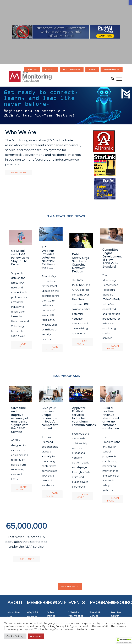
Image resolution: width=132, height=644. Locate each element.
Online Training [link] (51, 614)
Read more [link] (70, 587)
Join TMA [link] (32, 70)
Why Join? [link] (32, 612)
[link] (130, 3)
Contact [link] (50, 70)
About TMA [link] (13, 612)
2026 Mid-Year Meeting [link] (76, 614)
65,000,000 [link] (26, 526)
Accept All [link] (36, 636)
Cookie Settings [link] (15, 636)
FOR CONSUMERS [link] (72, 70)
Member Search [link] (116, 614)
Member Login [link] (112, 70)
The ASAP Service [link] (95, 614)
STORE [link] (92, 70)
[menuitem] (32, 70)
